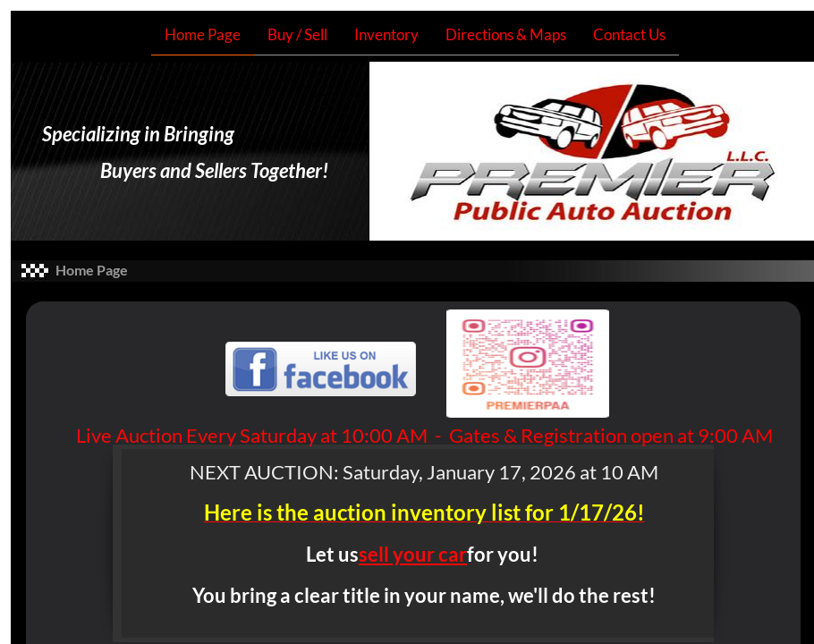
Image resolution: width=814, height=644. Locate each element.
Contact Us (629, 34)
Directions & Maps (506, 34)
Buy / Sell (297, 34)
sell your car (413, 554)
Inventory (386, 34)
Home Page (203, 34)
